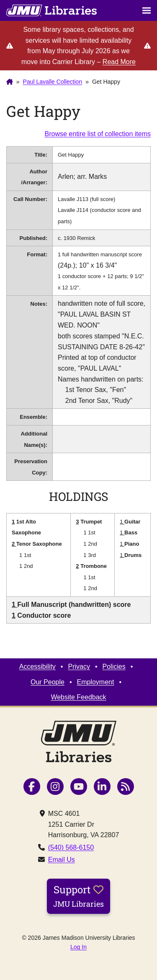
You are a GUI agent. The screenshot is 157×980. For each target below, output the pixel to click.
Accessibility (37, 667)
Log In (78, 947)
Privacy (79, 667)
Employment (96, 682)
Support (78, 896)
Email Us (62, 860)
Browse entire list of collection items (98, 134)
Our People (48, 682)
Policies (114, 667)
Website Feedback (78, 697)
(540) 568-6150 (71, 847)
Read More (119, 62)
